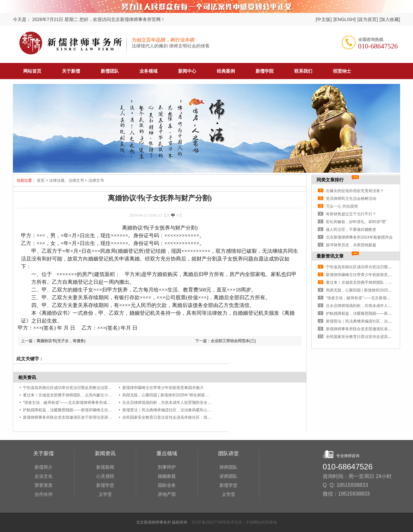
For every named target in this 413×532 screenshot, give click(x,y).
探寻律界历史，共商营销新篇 (351, 245)
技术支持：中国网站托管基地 (252, 522)
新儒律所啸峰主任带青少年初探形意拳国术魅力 (163, 388)
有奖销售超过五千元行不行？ (351, 214)
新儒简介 (44, 467)
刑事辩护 (167, 467)
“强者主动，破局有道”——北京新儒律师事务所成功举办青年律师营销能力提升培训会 (96, 403)
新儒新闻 (105, 467)
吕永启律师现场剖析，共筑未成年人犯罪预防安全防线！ (171, 403)
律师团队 (228, 467)
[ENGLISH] (344, 19)
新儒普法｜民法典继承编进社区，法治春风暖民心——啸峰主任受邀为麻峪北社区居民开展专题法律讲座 (211, 410)
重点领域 (167, 453)
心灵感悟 (105, 476)
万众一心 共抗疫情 (342, 206)
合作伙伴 (44, 494)
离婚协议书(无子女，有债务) (61, 341)
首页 (40, 180)
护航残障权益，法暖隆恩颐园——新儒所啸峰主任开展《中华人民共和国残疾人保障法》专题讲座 (106, 410)
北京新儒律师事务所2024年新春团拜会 (359, 237)
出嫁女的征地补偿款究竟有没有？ (355, 191)
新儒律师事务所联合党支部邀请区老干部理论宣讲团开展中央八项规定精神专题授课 (95, 417)
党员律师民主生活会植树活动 (351, 199)
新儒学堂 (105, 485)
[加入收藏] (390, 19)
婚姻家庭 (167, 476)
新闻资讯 (105, 453)
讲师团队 (228, 476)
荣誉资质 (44, 485)
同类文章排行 (330, 180)
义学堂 (105, 494)
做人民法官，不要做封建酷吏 (351, 230)
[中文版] (324, 19)
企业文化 (44, 476)
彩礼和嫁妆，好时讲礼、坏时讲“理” (356, 222)
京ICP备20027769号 (209, 522)
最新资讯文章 (330, 256)
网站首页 (32, 71)
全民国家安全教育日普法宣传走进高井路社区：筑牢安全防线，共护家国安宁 (188, 417)
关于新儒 (44, 453)
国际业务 (167, 485)
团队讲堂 (228, 453)
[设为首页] (368, 19)
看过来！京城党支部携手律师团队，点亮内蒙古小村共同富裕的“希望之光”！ (88, 395)
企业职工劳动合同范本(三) (233, 341)
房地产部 (167, 494)
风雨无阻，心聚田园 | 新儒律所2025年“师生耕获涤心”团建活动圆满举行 (184, 395)
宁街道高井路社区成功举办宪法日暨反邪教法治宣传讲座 (71, 388)
